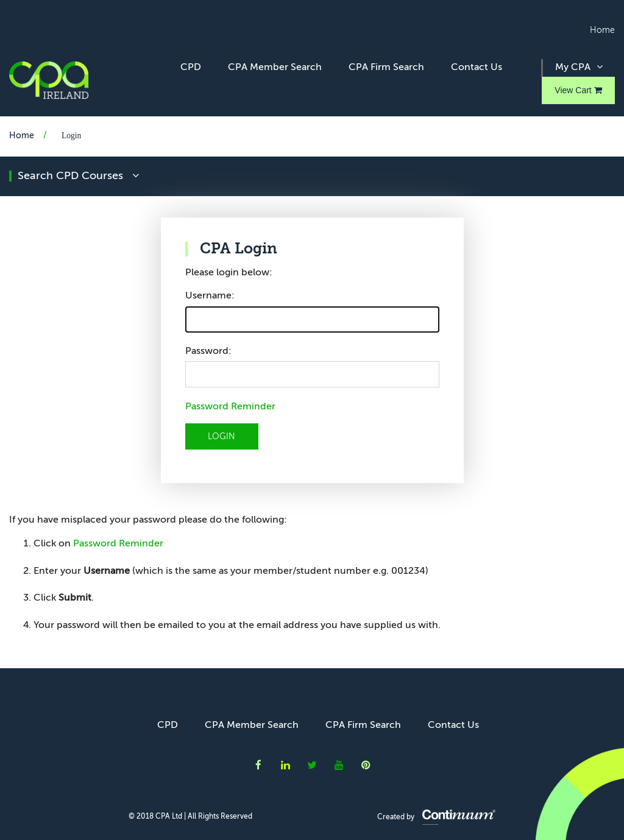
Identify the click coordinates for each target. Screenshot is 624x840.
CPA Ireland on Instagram (366, 765)
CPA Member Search (275, 68)
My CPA (579, 67)
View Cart (578, 90)
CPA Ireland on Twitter (312, 765)
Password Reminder (230, 407)
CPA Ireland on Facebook (258, 765)
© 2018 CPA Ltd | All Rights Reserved (190, 817)
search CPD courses (78, 176)
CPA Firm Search (386, 68)
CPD (191, 68)
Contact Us (477, 68)
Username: (210, 296)
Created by (436, 817)
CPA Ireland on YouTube (339, 765)
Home (602, 30)
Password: (208, 351)
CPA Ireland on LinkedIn (285, 765)
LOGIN (222, 437)
